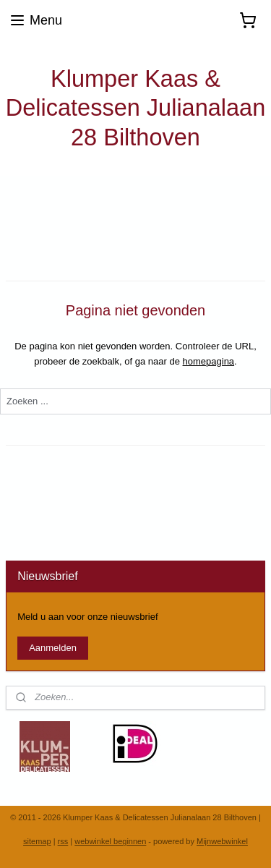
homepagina (209, 361)
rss (63, 841)
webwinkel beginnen (110, 841)
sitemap (37, 841)
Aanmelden (53, 648)
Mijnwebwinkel (222, 841)
